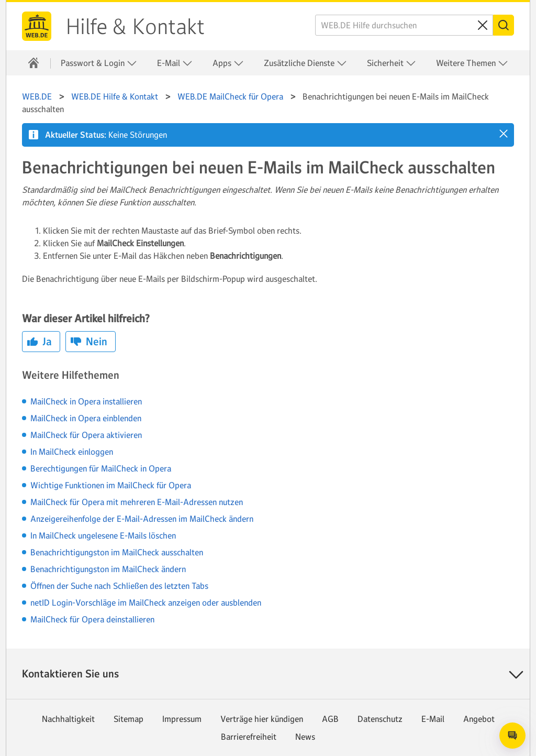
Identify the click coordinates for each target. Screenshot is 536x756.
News (305, 737)
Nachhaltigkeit (68, 719)
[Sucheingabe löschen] (483, 25)
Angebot (479, 719)
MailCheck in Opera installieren (86, 401)
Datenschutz (380, 719)
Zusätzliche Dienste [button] (305, 63)
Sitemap (129, 719)
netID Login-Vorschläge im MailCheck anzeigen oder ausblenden (146, 602)
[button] (504, 134)
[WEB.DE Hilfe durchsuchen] (404, 25)
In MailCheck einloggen (72, 452)
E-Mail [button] (175, 63)
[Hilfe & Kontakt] (33, 63)
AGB (330, 719)
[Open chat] (512, 736)
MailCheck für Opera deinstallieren (92, 619)
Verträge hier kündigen (262, 719)
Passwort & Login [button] (99, 63)
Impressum (182, 719)
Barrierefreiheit (249, 737)
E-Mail (433, 719)
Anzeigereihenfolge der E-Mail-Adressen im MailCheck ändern (142, 519)
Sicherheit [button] (392, 63)
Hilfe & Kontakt (135, 27)
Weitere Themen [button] (472, 63)
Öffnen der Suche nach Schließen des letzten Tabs (119, 586)
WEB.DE (37, 26)
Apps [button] (228, 63)
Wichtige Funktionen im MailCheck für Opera (111, 485)
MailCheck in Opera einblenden (86, 418)
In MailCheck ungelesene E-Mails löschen (103, 535)
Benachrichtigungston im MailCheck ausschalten (117, 552)
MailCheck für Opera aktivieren (86, 435)
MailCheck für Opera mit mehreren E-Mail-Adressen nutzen (137, 502)
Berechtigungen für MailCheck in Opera (101, 468)
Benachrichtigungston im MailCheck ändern (108, 569)
